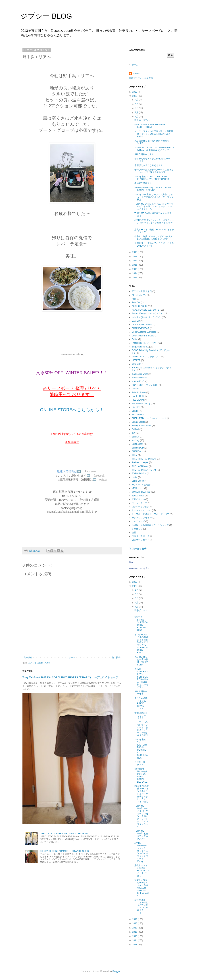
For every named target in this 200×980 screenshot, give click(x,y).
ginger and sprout (140, 347)
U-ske (135, 477)
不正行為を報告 (138, 549)
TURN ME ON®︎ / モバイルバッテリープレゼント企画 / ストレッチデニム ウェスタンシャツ (154, 207)
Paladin (135, 389)
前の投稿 (116, 657)
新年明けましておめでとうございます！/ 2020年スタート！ (154, 244)
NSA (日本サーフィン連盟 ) (145, 385)
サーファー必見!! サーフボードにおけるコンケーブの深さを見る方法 (154, 171)
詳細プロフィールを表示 (141, 78)
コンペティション (140, 507)
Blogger (116, 971)
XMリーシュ (138, 488)
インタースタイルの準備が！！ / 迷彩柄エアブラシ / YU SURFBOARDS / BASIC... (154, 134)
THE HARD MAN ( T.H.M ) (144, 470)
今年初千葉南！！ (143, 183)
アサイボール (138, 499)
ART (134, 299)
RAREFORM (138, 396)
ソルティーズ (138, 521)
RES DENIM (138, 400)
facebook (99, 476)
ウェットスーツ (139, 503)
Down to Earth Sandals (143, 336)
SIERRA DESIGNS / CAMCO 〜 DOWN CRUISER (64, 851)
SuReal (135, 429)
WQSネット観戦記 (141, 485)
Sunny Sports (138, 422)
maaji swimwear (139, 378)
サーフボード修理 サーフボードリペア (150, 514)
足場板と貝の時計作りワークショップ (150, 525)
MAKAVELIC (138, 381)
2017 (135, 261)
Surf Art (135, 437)
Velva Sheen (138, 481)
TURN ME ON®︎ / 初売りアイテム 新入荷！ (141, 835)
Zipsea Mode (138, 496)
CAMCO (136, 321)
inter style (136, 364)
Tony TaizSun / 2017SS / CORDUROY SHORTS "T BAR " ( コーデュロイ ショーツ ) (71, 677)
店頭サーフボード (140, 540)
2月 (137, 112)
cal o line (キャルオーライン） (146, 317)
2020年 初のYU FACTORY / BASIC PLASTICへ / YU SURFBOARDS (152, 178)
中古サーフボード (140, 536)
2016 (135, 265)
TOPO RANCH (139, 473)
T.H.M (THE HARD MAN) (144, 459)
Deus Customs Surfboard (144, 332)
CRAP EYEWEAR (140, 328)
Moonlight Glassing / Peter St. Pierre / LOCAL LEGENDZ (153, 189)
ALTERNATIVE (139, 295)
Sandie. (135, 411)
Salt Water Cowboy (141, 403)
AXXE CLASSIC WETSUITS (145, 310)
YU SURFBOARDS (141, 492)
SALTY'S (136, 407)
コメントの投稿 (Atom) (39, 663)
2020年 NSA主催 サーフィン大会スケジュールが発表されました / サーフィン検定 (154, 197)
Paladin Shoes (139, 392)
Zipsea (136, 74)
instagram (91, 471)
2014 (135, 273)
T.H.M (135, 455)
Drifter (135, 339)
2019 (135, 252)
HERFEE (136, 360)
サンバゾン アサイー (142, 518)
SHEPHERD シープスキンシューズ (149, 418)
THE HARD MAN (140, 466)
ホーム (72, 657)
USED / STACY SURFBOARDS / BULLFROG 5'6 (64, 834)
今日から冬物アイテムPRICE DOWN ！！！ (141, 703)
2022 (135, 92)
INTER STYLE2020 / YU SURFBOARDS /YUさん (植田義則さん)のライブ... (154, 149)
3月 (137, 108)
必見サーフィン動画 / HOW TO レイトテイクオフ (142, 871)
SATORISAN (138, 415)
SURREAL (137, 451)
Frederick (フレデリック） (144, 343)
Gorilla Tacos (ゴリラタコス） (146, 357)
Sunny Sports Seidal (142, 426)
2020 (135, 96)
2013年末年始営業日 (142, 291)
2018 (135, 257)
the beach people (140, 462)
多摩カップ (137, 529)
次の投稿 (28, 657)
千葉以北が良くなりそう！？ (149, 165)
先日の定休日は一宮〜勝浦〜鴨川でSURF (141, 661)
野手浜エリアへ (142, 120)
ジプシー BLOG (46, 16)
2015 (135, 269)
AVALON (136, 302)
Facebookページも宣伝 (139, 568)
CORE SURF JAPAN (142, 324)
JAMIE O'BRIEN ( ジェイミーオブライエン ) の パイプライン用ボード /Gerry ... (154, 223)
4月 (137, 104)
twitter (103, 480)
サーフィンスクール (141, 510)
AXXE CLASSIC (140, 306)
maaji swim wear (140, 374)
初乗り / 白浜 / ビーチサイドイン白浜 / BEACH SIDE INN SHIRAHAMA (153, 238)
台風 (134, 533)
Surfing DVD (138, 448)
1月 (137, 117)
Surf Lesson (137, 444)
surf (134, 433)
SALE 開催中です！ (144, 154)
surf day (136, 440)
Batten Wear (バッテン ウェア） (147, 313)
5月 (137, 100)
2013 (135, 277)
